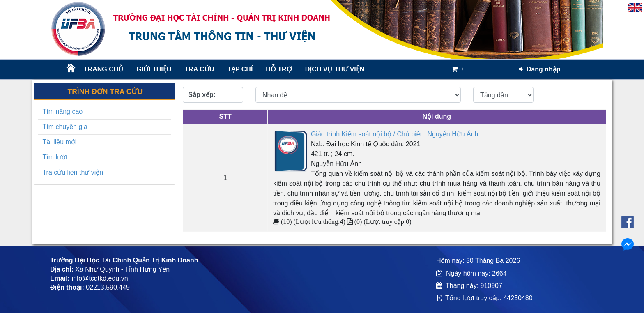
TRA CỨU (199, 69)
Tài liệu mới (59, 142)
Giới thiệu (154, 69)
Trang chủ (103, 69)
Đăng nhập (539, 69)
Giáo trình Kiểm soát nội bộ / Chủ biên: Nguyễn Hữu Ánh (395, 134)
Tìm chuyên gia (65, 127)
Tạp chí (240, 69)
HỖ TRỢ (279, 69)
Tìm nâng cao (62, 112)
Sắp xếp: (202, 95)
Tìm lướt (55, 157)
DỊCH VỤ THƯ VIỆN (335, 69)
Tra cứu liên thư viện (73, 172)
